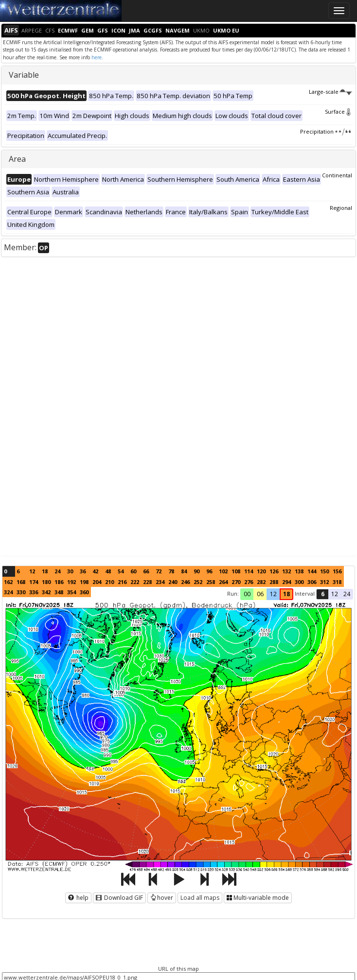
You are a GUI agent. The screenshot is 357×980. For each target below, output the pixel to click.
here (97, 57)
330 (21, 592)
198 (84, 582)
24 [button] (347, 594)
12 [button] (273, 594)
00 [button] (247, 594)
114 (249, 571)
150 (324, 571)
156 (337, 571)
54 (121, 571)
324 (8, 592)
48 (108, 571)
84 (184, 571)
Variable (24, 75)
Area (17, 159)
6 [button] (323, 594)
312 (324, 582)
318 (337, 582)
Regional (341, 208)
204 (97, 582)
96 (209, 571)
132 (286, 571)
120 (261, 571)
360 (84, 592)
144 (312, 571)
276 (249, 582)
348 (59, 592)
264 (223, 582)
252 (198, 582)
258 (211, 582)
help (78, 898)
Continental (337, 175)
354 (71, 592)
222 (135, 582)
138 (299, 571)
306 (312, 582)
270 (236, 582)
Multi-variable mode (258, 898)
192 (71, 582)
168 (21, 582)
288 (274, 582)
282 (261, 582)
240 (173, 582)
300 (299, 582)
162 (8, 582)
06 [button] (260, 594)
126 (274, 571)
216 (122, 582)
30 (70, 571)
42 (95, 571)
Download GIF (119, 898)
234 (160, 582)
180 (46, 582)
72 (159, 571)
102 (223, 571)
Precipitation (326, 131)
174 (34, 582)
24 (57, 571)
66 (146, 571)
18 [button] (286, 594)
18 (45, 571)
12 (32, 571)
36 (83, 571)
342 (46, 592)
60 (133, 571)
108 (236, 571)
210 (109, 582)
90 (196, 571)
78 (171, 571)
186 (59, 582)
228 (147, 582)
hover (162, 898)
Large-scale (330, 92)
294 (286, 582)
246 (185, 582)
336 (34, 592)
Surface (339, 112)
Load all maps (200, 898)
